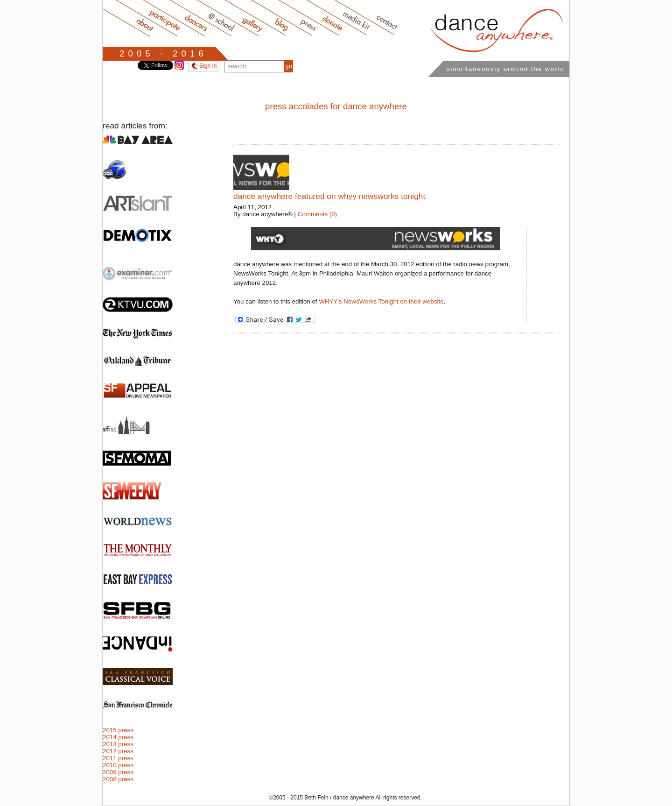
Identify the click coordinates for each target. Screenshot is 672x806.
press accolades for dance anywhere (336, 106)
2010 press (118, 765)
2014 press (118, 737)
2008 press (118, 779)
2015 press (118, 730)
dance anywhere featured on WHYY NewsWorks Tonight (329, 196)
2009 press (118, 772)
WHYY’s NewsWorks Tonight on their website (381, 301)
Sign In (204, 66)
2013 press (118, 744)
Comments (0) (317, 214)
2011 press (118, 758)
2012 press (118, 751)
